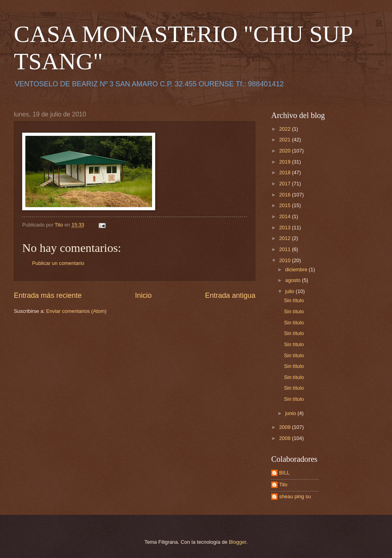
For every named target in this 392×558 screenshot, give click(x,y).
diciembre (297, 269)
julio (290, 291)
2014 (285, 216)
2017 (285, 184)
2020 (285, 151)
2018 (285, 172)
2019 (285, 162)
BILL (284, 473)
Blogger (238, 542)
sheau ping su (295, 496)
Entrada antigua (230, 295)
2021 (285, 140)
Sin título (294, 300)
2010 (285, 260)
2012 (285, 238)
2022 (285, 129)
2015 (285, 205)
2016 (285, 195)
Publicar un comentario (58, 263)
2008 (285, 438)
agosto (293, 280)
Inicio (143, 295)
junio (291, 413)
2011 (285, 249)
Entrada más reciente (48, 295)
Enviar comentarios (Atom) (76, 311)
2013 (285, 228)
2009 (285, 427)
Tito (283, 485)
